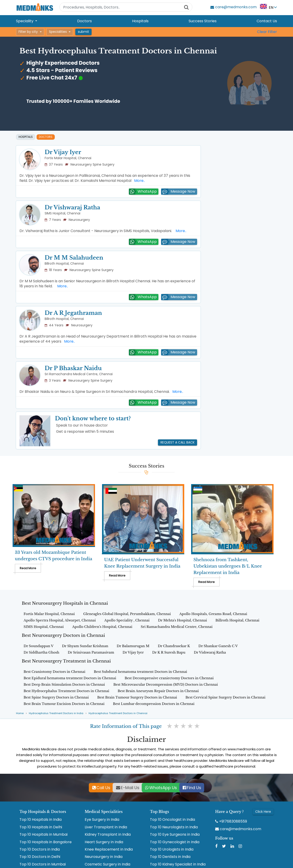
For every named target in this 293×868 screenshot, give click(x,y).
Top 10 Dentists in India (170, 857)
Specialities (58, 32)
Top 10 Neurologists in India (174, 827)
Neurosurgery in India (104, 857)
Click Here (263, 812)
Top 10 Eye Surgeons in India (175, 835)
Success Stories (203, 21)
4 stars (190, 726)
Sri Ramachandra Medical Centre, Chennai (79, 374)
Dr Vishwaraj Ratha (72, 207)
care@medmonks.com (238, 829)
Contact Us (267, 21)
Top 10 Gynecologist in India (175, 842)
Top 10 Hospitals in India (41, 820)
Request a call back (178, 442)
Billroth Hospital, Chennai (64, 263)
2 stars (177, 726)
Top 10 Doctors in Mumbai (43, 864)
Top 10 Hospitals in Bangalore (46, 842)
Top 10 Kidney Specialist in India (178, 864)
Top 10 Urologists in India (172, 849)
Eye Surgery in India (102, 820)
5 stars (197, 726)
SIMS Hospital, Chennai (62, 213)
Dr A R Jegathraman (73, 313)
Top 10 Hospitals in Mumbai (43, 835)
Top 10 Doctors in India (40, 849)
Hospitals (140, 21)
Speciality (25, 21)
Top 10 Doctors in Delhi (40, 857)
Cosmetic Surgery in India (107, 864)
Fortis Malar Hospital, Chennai (68, 158)
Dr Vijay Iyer (63, 152)
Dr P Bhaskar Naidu (73, 368)
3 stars (184, 726)
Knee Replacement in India (109, 849)
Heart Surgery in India (104, 842)
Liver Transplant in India (106, 827)
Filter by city (28, 32)
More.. (139, 181)
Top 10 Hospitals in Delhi (41, 827)
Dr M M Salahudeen (74, 258)
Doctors (84, 21)
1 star (170, 726)
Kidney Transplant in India (108, 835)
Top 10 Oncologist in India (172, 820)
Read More (28, 568)
